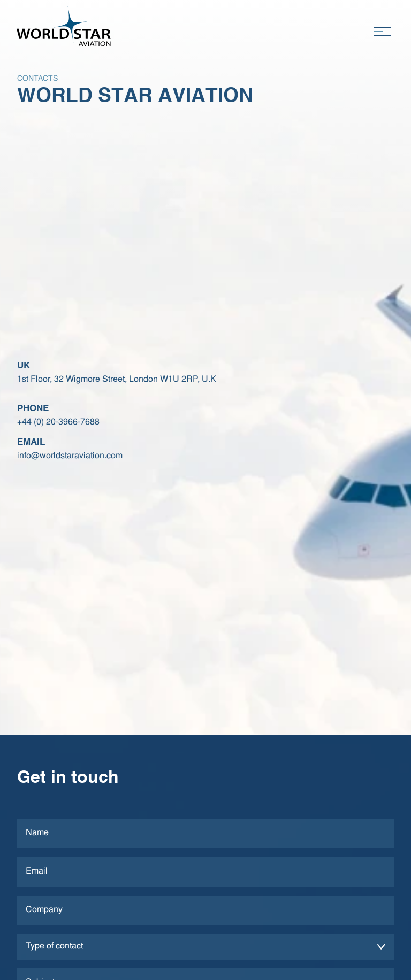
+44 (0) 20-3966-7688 (58, 422)
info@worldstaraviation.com (70, 456)
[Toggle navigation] (382, 32)
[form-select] (205, 947)
